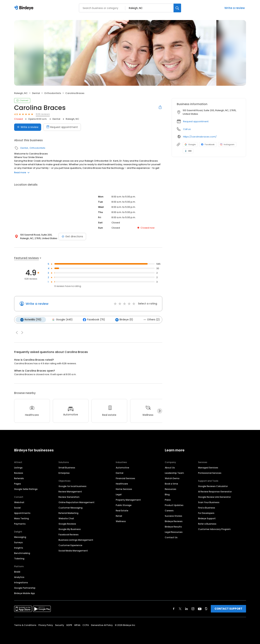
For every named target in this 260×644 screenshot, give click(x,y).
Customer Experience (70, 545)
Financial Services (125, 478)
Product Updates (174, 505)
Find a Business (207, 508)
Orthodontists (53, 93)
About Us (170, 468)
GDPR (69, 625)
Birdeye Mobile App (25, 593)
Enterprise (64, 473)
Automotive (122, 468)
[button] (17, 333)
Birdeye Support (207, 518)
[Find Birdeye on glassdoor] (206, 609)
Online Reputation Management (76, 502)
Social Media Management (73, 551)
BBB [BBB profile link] (188, 151)
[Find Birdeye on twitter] (180, 609)
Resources (171, 489)
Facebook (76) (94, 320)
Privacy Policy (46, 625)
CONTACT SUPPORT (228, 609)
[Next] (160, 411)
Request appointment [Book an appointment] (62, 127)
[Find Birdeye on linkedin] (186, 609)
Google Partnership (25, 588)
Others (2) (151, 320)
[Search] (177, 8)
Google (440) (62, 320)
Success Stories (173, 516)
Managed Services (208, 468)
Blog (167, 494)
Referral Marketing (68, 513)
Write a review (235, 8)
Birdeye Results (173, 527)
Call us (187, 129)
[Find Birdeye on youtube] (200, 609)
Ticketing (19, 559)
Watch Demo (172, 478)
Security (60, 625)
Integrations (21, 583)
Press (168, 500)
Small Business (67, 468)
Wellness (121, 521)
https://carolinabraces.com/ (200, 137)
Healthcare (122, 484)
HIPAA (77, 625)
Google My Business (70, 529)
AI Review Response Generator (215, 492)
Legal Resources (174, 532)
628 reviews (43, 114)
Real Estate (122, 511)
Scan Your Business (209, 502)
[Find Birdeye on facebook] (174, 609)
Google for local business (72, 486)
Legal (119, 494)
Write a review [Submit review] (28, 127)
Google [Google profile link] (190, 144)
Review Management (70, 492)
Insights (19, 548)
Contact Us (171, 537)
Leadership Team (174, 473)
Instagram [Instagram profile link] (227, 144)
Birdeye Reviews (174, 521)
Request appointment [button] (196, 121)
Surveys (18, 542)
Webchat (19, 502)
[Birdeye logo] (24, 8)
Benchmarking (22, 553)
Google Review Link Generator (214, 497)
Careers (169, 511)
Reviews (19, 473)
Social (17, 508)
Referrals (19, 478)
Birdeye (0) (124, 320)
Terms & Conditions (25, 625)
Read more (22, 172)
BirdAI (17, 572)
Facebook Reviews (69, 535)
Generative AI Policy (102, 625)
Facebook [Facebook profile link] (208, 144)
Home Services (124, 489)
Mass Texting (21, 518)
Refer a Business (207, 524)
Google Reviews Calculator (213, 486)
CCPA (86, 625)
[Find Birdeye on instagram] (193, 609)
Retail (119, 516)
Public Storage (124, 505)
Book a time (171, 484)
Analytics (19, 577)
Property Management (128, 500)
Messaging (20, 537)
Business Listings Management (76, 540)
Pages (18, 484)
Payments (20, 524)
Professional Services (210, 473)
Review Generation (69, 497)
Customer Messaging (71, 508)
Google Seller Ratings (26, 489)
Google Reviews (67, 524)
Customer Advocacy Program (214, 529)
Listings (18, 468)
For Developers (206, 513)
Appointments (22, 513)
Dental (36, 93)
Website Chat (66, 518)
